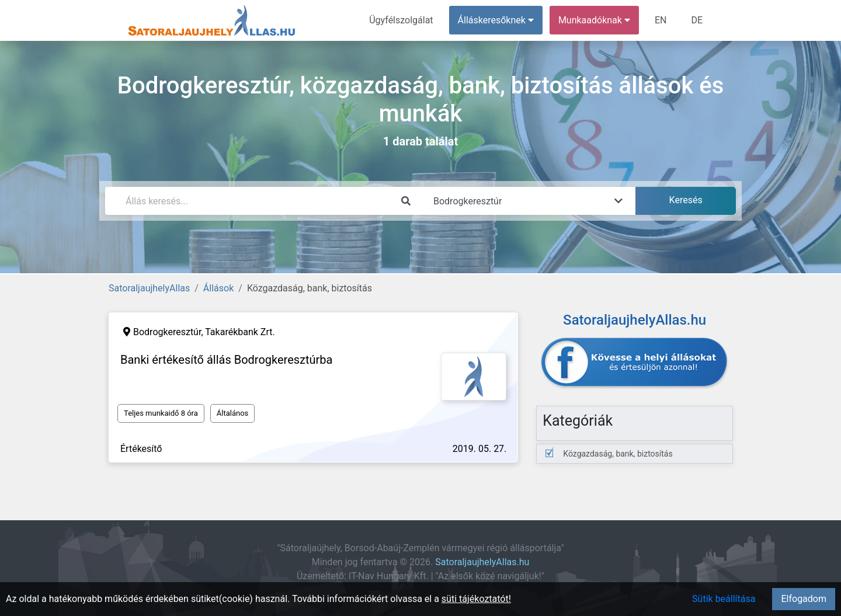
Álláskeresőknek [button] (496, 20)
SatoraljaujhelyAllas (149, 288)
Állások (218, 288)
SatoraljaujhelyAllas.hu (482, 562)
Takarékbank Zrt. (240, 332)
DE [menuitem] (697, 20)
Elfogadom (804, 599)
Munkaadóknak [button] (594, 20)
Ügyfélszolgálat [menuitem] (401, 20)
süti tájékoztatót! (476, 599)
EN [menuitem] (661, 20)
